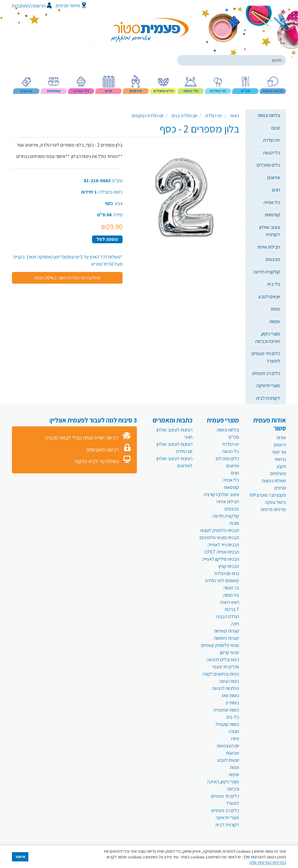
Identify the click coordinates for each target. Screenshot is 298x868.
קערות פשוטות (227, 638)
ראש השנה (229, 602)
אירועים (274, 177)
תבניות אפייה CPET (222, 552)
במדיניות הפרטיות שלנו (268, 862)
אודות (281, 438)
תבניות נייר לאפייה (223, 545)
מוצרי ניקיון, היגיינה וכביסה (268, 337)
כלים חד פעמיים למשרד (266, 357)
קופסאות (272, 215)
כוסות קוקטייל (227, 724)
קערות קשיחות (227, 631)
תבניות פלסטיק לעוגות (220, 530)
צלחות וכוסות (269, 115)
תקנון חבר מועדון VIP (268, 495)
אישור (20, 857)
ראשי (235, 116)
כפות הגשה (229, 681)
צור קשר (279, 452)
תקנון (282, 466)
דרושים (280, 445)
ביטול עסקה (275, 502)
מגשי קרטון (230, 652)
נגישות (280, 459)
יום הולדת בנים (185, 116)
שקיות (275, 321)
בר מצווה (231, 588)
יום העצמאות (228, 746)
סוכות (234, 523)
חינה (235, 624)
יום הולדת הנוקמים (148, 116)
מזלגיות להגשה (226, 688)
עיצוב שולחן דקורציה (270, 231)
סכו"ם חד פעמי (226, 667)
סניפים (280, 488)
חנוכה (234, 731)
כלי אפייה (272, 202)
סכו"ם (234, 437)
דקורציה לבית (268, 398)
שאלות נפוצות (274, 481)
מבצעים (273, 259)
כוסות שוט (230, 696)
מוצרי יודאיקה (268, 385)
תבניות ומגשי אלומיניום (219, 538)
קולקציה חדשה (267, 272)
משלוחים (278, 473)
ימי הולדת (272, 140)
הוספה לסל (107, 239)
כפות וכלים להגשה (223, 660)
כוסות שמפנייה (226, 710)
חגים (276, 190)
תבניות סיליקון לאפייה (221, 559)
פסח (235, 739)
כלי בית (274, 284)
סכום (276, 128)
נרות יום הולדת (227, 573)
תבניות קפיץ (229, 566)
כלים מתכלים (268, 165)
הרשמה (41, 6)
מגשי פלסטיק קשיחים (220, 645)
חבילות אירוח (269, 247)
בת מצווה (231, 595)
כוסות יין (233, 703)
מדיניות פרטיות (273, 509)
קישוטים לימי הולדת (222, 581)
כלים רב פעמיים (266, 373)
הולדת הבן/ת (228, 617)
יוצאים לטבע (269, 297)
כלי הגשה (272, 153)
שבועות (233, 753)
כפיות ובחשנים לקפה (221, 674)
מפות (275, 309)
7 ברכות (232, 609)
